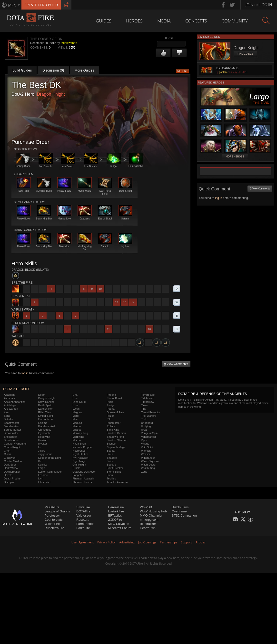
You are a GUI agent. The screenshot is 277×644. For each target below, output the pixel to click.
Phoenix (112, 395)
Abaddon (9, 395)
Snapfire (112, 458)
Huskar (43, 440)
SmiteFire (83, 507)
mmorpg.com (149, 520)
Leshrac (43, 475)
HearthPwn (148, 528)
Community (235, 21)
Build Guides (22, 70)
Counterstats (54, 520)
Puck (110, 402)
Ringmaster (114, 423)
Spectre (111, 465)
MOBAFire (52, 507)
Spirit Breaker (115, 468)
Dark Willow (11, 468)
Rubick (111, 426)
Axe (6, 412)
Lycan (76, 409)
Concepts (196, 21)
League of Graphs (57, 511)
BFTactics (115, 515)
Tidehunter (147, 398)
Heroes (134, 21)
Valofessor (84, 515)
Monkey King (80, 433)
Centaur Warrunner (15, 444)
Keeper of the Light (50, 458)
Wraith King (148, 468)
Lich (41, 478)
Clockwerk (10, 458)
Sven (110, 475)
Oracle (76, 468)
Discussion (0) (53, 70)
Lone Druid (79, 402)
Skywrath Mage (116, 447)
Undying (146, 426)
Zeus (144, 472)
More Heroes (235, 157)
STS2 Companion (184, 515)
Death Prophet (13, 478)
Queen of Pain (115, 412)
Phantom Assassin (84, 478)
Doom (42, 395)
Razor (110, 416)
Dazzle (8, 475)
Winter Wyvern (150, 461)
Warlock (146, 451)
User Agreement (83, 542)
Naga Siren (79, 444)
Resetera (83, 520)
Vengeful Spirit (150, 433)
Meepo (77, 426)
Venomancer (148, 437)
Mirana (77, 430)
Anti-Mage (10, 405)
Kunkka (43, 465)
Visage (145, 444)
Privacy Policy (106, 542)
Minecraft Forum (120, 528)
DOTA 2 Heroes (17, 389)
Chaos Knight (12, 447)
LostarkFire (116, 511)
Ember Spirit (46, 416)
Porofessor (52, 515)
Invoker (43, 444)
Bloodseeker (11, 426)
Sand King (113, 430)
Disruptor (9, 482)
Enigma (43, 423)
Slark (110, 454)
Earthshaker (45, 409)
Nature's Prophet (82, 447)
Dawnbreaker (12, 472)
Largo (42, 468)
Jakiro (42, 451)
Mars (75, 419)
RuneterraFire (54, 528)
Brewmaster (11, 433)
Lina (75, 395)
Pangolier (78, 475)
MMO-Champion (152, 515)
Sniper (111, 461)
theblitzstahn (69, 43)
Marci (76, 416)
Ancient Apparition (15, 402)
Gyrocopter (45, 433)
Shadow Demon (116, 433)
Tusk (144, 419)
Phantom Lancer (82, 482)
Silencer (112, 444)
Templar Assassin (117, 482)
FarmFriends (85, 524)
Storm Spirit (114, 472)
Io (39, 447)
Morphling (78, 437)
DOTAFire (83, 511)
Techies (111, 478)
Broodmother (12, 440)
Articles (201, 542)
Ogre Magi (79, 461)
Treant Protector (151, 412)
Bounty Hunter (12, 430)
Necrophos (79, 451)
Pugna (111, 409)
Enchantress (46, 419)
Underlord (147, 423)
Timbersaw (147, 402)
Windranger (148, 458)
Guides (104, 21)
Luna (75, 405)
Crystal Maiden (13, 461)
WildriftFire (52, 524)
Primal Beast (114, 398)
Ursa (144, 430)
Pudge (111, 405)
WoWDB (146, 507)
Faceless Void (47, 426)
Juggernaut (45, 454)
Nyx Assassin (80, 458)
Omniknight (79, 465)
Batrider (9, 419)
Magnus (77, 412)
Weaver (146, 454)
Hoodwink (44, 437)
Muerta (77, 440)
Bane (7, 416)
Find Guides (245, 54)
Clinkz (8, 454)
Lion (75, 398)
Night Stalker (80, 454)
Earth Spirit (45, 405)
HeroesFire (116, 507)
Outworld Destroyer (84, 472)
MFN (12, 5)
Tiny (143, 409)
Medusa (77, 423)
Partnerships (169, 542)
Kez (41, 461)
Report (183, 71)
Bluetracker (148, 524)
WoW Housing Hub (153, 511)
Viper (144, 440)
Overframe (179, 511)
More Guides (84, 70)
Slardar (111, 451)
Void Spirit (147, 447)
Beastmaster (11, 423)
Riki (109, 419)
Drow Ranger (46, 402)
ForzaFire (83, 528)
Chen (7, 451)
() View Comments (176, 364)
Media (164, 21)
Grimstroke (45, 430)
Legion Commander (50, 472)
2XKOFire (115, 520)
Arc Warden (11, 409)
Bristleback (10, 437)
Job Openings (147, 542)
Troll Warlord (148, 416)
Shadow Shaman (117, 440)
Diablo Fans (180, 507)
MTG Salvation (119, 524)
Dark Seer (10, 465)
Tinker (145, 405)
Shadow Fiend (115, 437)
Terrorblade (148, 395)
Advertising (127, 542)
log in (25, 373)
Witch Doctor (149, 465)
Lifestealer (45, 482)
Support (186, 542)
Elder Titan (45, 412)
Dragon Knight (51, 94)
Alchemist (10, 398)
